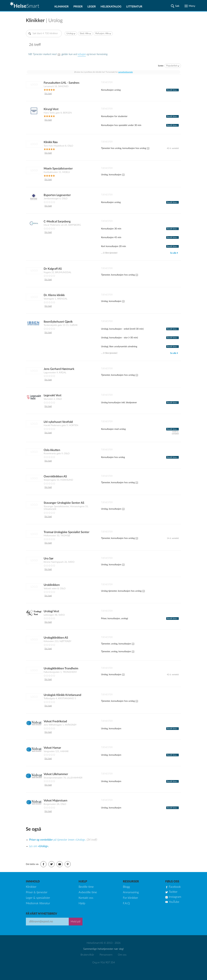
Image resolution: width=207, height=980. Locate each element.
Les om (39, 846)
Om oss (122, 955)
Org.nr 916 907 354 (104, 963)
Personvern (106, 955)
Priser (78, 6)
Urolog (70, 34)
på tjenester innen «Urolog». (58, 840)
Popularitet (172, 66)
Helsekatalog (111, 6)
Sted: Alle (84, 34)
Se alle (173, 253)
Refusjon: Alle (102, 34)
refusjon (82, 54)
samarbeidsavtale (125, 72)
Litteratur (134, 6)
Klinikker (61, 6)
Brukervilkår (87, 955)
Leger (92, 6)
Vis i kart (48, 93)
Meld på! (76, 922)
